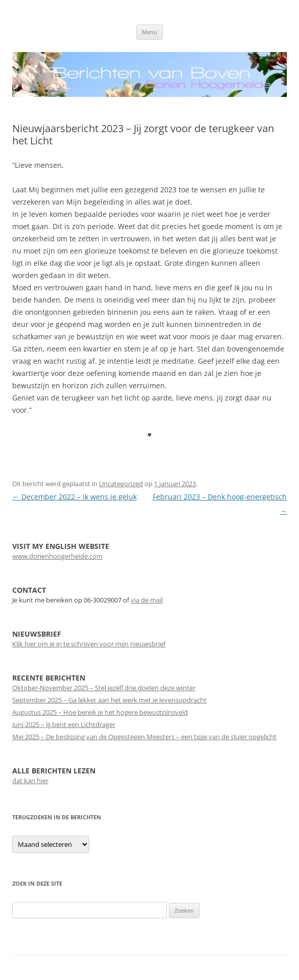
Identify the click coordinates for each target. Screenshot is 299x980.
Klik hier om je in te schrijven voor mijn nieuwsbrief (89, 644)
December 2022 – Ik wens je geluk (74, 497)
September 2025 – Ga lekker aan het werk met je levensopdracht (109, 700)
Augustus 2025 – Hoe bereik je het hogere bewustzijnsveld (100, 712)
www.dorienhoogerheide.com (57, 556)
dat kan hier (30, 781)
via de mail (147, 600)
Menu (149, 32)
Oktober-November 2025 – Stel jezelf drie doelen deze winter (104, 688)
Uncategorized (121, 484)
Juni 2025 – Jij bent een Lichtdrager (64, 724)
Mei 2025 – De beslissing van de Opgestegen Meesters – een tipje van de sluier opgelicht (144, 737)
